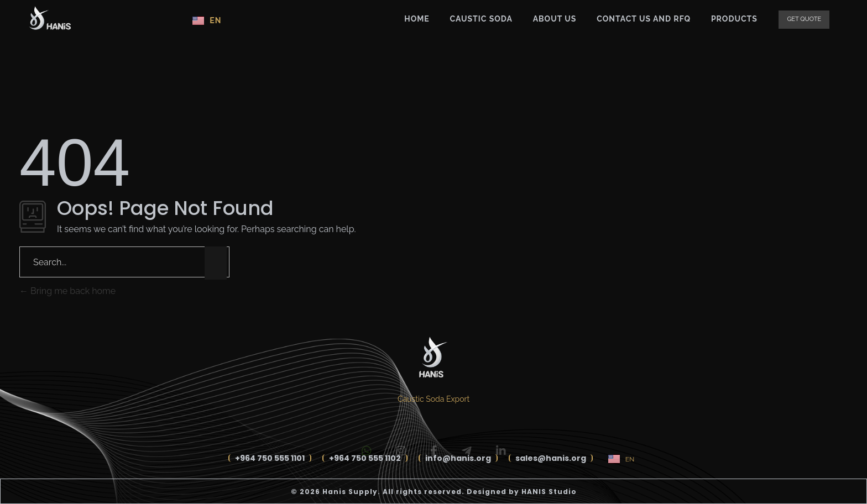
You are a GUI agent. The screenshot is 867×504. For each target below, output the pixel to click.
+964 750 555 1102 (365, 458)
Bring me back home (67, 291)
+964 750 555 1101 (270, 458)
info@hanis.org (458, 458)
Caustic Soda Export (433, 399)
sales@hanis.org (551, 458)
